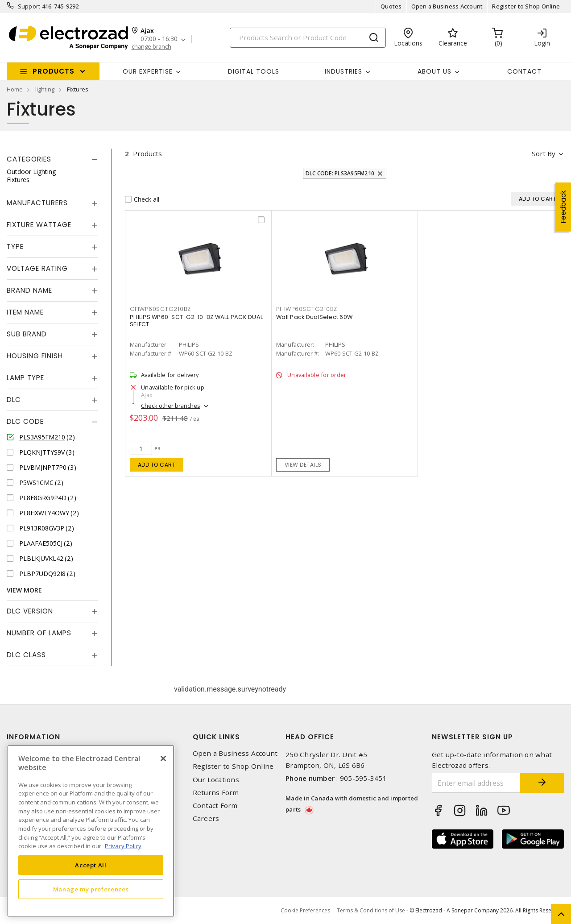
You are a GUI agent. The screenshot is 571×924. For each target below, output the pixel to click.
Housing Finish (35, 356)
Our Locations (216, 780)
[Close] (163, 758)
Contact (524, 71)
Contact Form (215, 806)
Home (15, 89)
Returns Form (216, 793)
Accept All (91, 865)
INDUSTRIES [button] (343, 71)
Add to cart (157, 465)
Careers (206, 818)
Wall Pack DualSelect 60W (314, 317)
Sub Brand (27, 334)
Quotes (391, 6)
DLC (14, 400)
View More (24, 590)
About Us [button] (434, 71)
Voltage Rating (37, 268)
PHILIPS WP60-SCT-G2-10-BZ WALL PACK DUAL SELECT (196, 321)
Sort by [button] (544, 153)
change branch (151, 47)
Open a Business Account (447, 6)
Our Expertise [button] (148, 71)
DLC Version (30, 611)
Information (33, 737)
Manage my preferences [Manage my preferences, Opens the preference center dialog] (91, 889)
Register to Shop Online (526, 6)
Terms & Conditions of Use (371, 910)
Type (15, 247)
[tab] (52, 159)
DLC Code (25, 421)
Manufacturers (37, 203)
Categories (29, 159)
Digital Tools (254, 71)
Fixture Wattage (39, 225)
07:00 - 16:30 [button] (159, 39)
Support (29, 6)
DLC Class (26, 655)
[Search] (308, 38)
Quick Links (216, 737)
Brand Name (29, 290)
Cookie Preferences (305, 911)
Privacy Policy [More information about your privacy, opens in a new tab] (123, 846)
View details (303, 465)
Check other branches (171, 406)
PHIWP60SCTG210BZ (307, 309)
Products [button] (54, 71)
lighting (45, 89)
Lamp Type (25, 378)
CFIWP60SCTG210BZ (160, 309)
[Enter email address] (476, 783)
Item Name (25, 312)
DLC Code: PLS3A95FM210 (340, 173)
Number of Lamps (39, 633)
